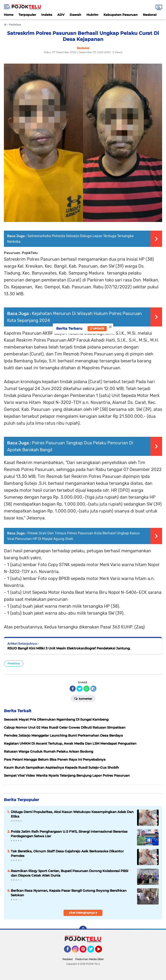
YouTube (102, 951)
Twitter (93, 951)
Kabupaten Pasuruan (121, 15)
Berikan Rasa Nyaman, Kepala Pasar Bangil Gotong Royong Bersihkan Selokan (69, 893)
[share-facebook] (73, 689)
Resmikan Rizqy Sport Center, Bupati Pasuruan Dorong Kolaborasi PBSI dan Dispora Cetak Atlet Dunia (70, 873)
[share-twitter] (80, 689)
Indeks (47, 15)
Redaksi (68, 959)
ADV (61, 15)
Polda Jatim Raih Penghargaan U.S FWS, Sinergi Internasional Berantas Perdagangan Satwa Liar (69, 834)
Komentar (83, 698)
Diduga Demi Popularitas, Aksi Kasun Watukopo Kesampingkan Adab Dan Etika (72, 814)
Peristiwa (14, 663)
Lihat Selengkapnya (83, 913)
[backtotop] (83, 930)
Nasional (150, 15)
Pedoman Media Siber (89, 959)
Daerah (75, 15)
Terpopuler (27, 15)
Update (97, 329)
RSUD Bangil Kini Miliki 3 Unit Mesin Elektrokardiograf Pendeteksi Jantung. (69, 648)
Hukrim (92, 15)
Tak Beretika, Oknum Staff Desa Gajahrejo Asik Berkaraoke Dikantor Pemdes (67, 853)
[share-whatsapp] (86, 689)
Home (9, 15)
